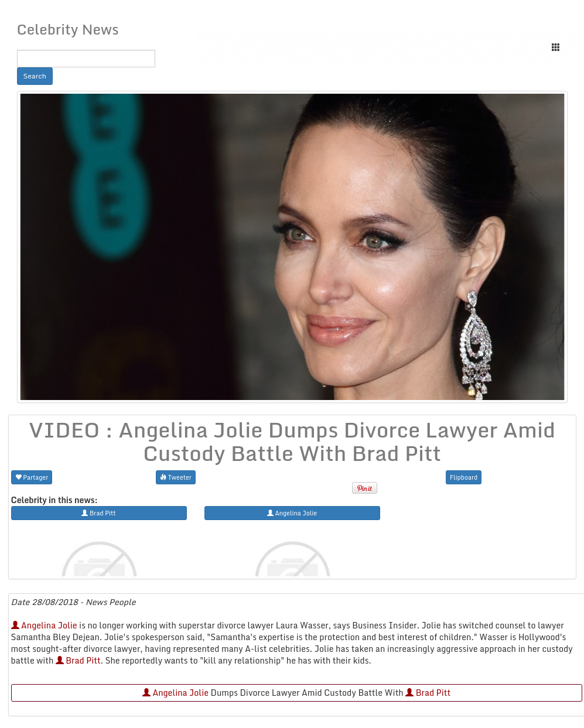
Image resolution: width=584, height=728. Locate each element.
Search (35, 76)
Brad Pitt (78, 660)
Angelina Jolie (44, 625)
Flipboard (464, 477)
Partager (32, 477)
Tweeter (176, 477)
